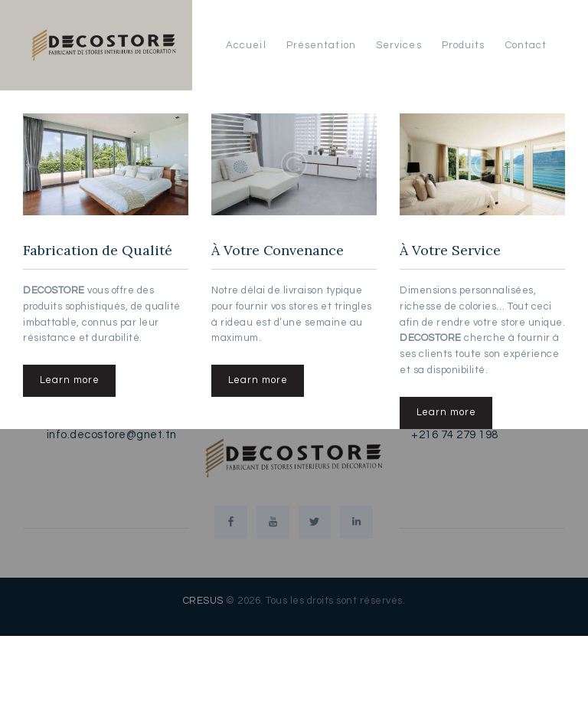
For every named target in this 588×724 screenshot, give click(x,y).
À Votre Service (450, 251)
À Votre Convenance (278, 251)
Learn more (70, 381)
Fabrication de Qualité (98, 251)
